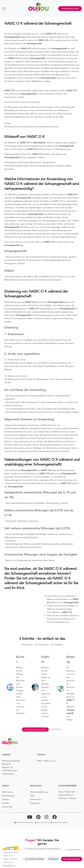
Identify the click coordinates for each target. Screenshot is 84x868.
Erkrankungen (8, 796)
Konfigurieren (53, 859)
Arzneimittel (7, 807)
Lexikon (6, 799)
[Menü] (5, 9)
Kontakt (6, 803)
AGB (32, 796)
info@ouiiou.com (49, 761)
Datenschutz (36, 799)
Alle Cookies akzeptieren (72, 859)
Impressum (35, 803)
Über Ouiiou (8, 792)
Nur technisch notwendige (34, 859)
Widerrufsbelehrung (39, 792)
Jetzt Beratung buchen (70, 9)
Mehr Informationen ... (10, 865)
